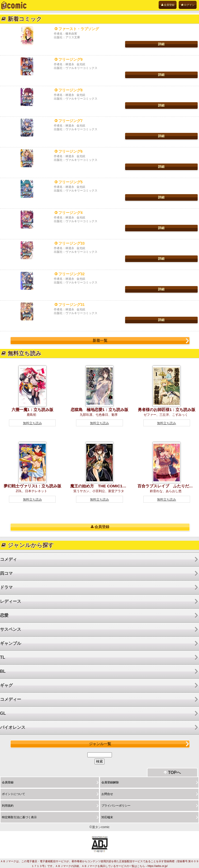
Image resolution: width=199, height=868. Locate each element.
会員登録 (168, 5)
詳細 (161, 44)
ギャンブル (11, 643)
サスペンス (11, 629)
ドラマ (6, 587)
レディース (11, 601)
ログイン (188, 5)
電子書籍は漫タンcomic (14, 5)
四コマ (6, 573)
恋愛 (4, 615)
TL (3, 657)
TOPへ (172, 773)
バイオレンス (13, 727)
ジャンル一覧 (100, 744)
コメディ (8, 559)
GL (3, 713)
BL (3, 671)
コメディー (11, 699)
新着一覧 (100, 340)
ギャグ (6, 685)
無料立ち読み (32, 423)
